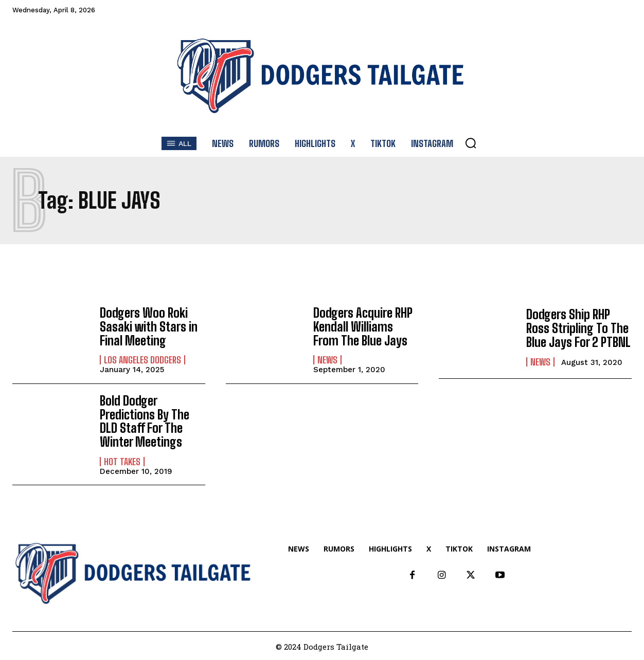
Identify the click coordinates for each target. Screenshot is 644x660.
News (327, 359)
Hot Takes (122, 460)
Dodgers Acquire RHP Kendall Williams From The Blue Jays (362, 326)
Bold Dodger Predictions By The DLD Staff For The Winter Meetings (144, 420)
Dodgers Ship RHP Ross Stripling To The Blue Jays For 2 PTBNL (578, 328)
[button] (471, 143)
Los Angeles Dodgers (142, 359)
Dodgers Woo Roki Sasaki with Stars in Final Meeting (149, 326)
